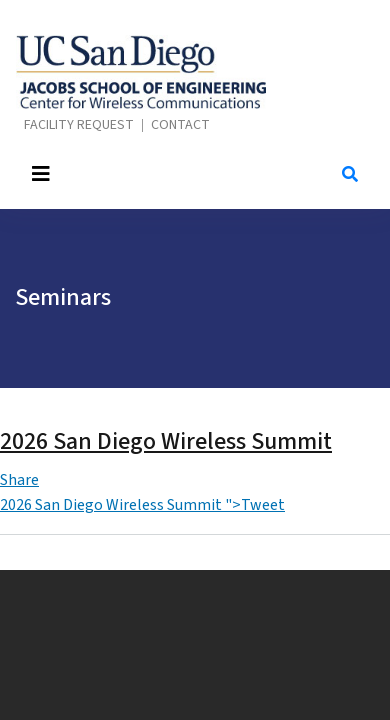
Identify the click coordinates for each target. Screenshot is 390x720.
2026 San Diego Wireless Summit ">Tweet (142, 505)
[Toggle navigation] (167, 174)
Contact (180, 125)
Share (19, 480)
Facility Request (79, 125)
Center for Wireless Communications (141, 72)
